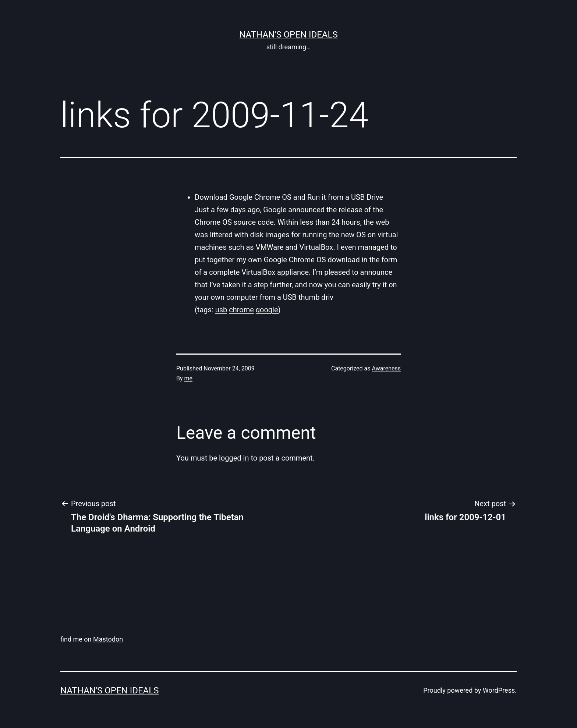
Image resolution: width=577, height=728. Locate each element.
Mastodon (108, 639)
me (189, 378)
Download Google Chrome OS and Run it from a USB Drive (289, 197)
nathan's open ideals (288, 35)
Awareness (387, 368)
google (267, 310)
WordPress (499, 690)
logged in (234, 458)
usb (221, 310)
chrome (241, 310)
